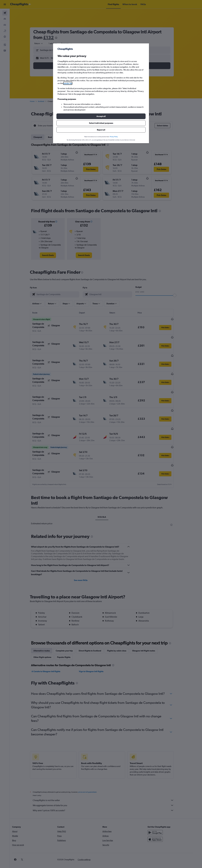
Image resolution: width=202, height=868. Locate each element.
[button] (101, 116)
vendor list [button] (68, 83)
